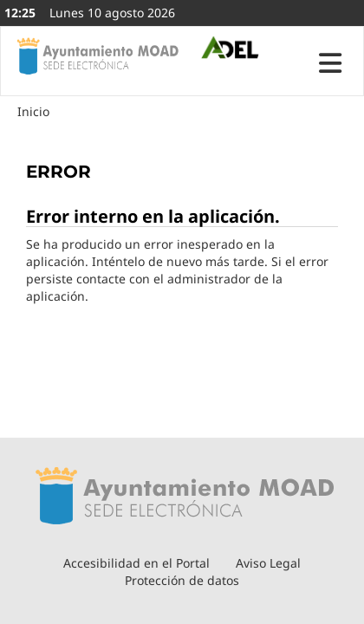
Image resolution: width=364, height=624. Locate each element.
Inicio (33, 111)
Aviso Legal (268, 563)
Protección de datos (182, 580)
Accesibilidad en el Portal (136, 563)
